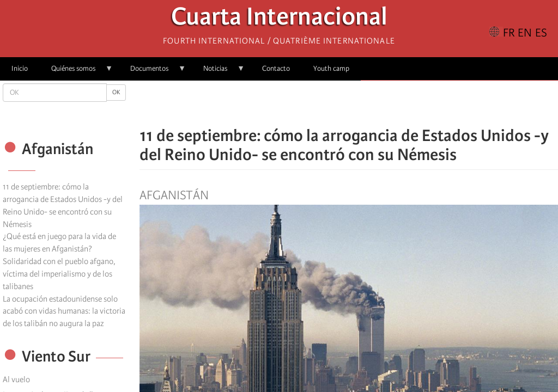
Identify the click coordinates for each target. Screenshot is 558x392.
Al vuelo (16, 379)
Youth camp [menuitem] (331, 68)
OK (116, 92)
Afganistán (174, 195)
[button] (379, 103)
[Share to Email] (364, 103)
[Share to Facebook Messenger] (349, 103)
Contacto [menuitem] (276, 68)
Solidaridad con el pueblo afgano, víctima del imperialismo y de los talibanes (59, 274)
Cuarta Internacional (279, 19)
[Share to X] (333, 103)
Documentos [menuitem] (152, 72)
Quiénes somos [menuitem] (76, 72)
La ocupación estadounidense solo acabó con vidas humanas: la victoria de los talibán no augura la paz (64, 311)
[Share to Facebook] (318, 103)
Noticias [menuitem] (218, 72)
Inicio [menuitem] (20, 68)
